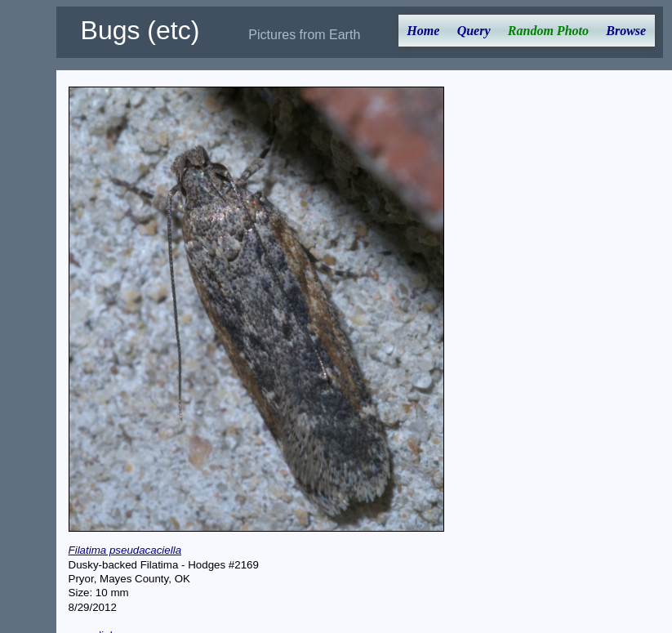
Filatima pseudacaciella (125, 550)
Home (423, 31)
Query (474, 31)
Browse (626, 31)
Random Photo (548, 31)
